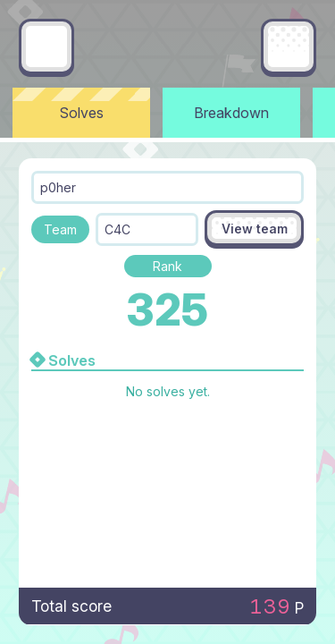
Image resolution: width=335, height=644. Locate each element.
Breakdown (231, 113)
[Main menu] (289, 47)
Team (60, 229)
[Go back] (46, 47)
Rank (167, 266)
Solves (82, 113)
